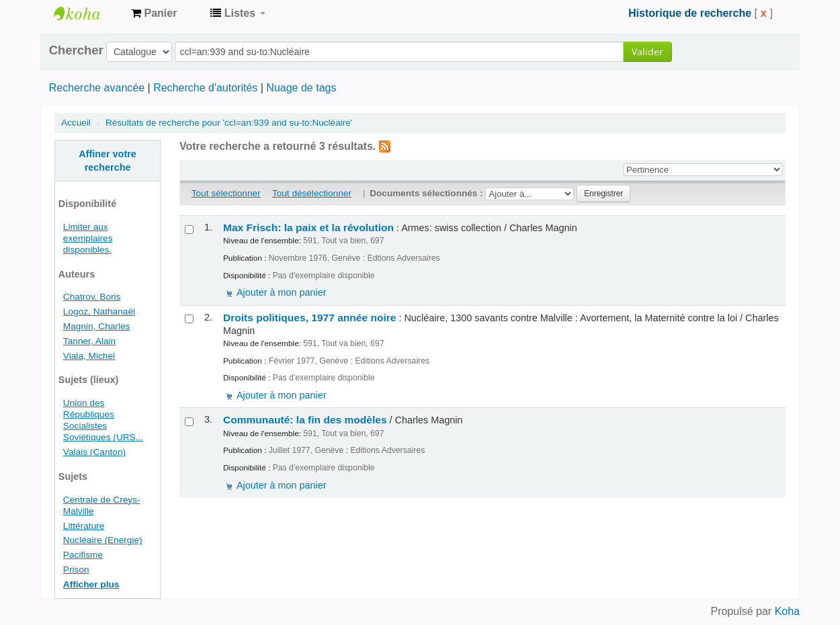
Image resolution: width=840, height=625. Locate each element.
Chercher (76, 50)
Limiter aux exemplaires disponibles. (88, 238)
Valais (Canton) (94, 452)
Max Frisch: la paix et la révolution (308, 227)
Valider (647, 51)
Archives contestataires (87, 13)
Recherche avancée (97, 88)
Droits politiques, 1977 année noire (309, 318)
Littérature (84, 526)
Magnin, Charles (97, 326)
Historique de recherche (690, 13)
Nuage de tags (301, 88)
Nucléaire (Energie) (103, 540)
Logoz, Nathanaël (99, 311)
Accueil (76, 123)
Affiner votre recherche (108, 161)
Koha (787, 611)
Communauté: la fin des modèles (305, 420)
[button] (154, 13)
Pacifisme (83, 555)
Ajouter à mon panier (282, 292)
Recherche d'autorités (205, 88)
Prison (76, 570)
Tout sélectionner (226, 193)
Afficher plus (91, 584)
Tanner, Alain (89, 341)
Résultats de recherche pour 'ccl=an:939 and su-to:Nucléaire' (229, 123)
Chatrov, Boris (92, 297)
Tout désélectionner (312, 193)
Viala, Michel (89, 356)
